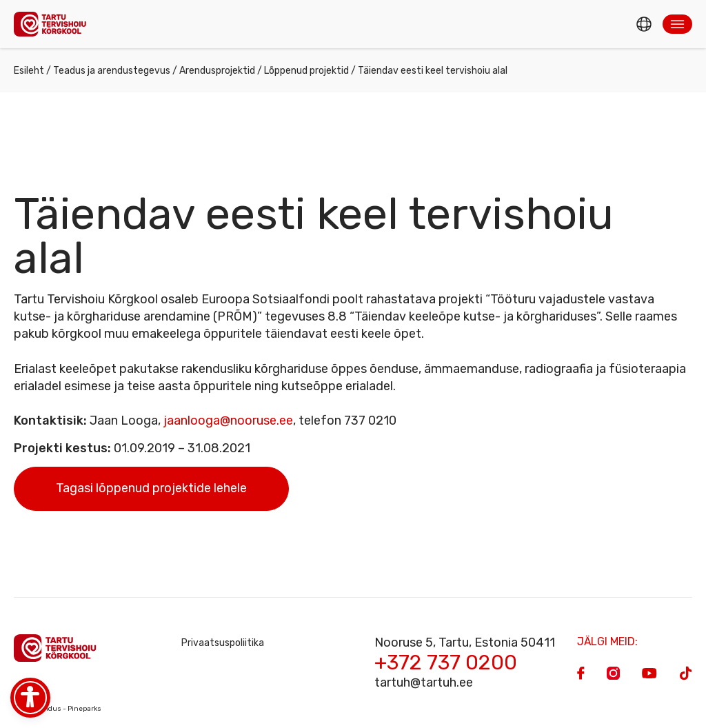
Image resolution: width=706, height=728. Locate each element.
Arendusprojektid (217, 71)
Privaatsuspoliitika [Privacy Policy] (223, 643)
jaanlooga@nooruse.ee (228, 421)
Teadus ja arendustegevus (112, 71)
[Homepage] (54, 24)
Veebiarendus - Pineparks (58, 709)
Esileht (29, 71)
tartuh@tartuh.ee (424, 682)
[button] (677, 24)
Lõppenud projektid (306, 71)
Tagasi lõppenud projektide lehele (151, 488)
